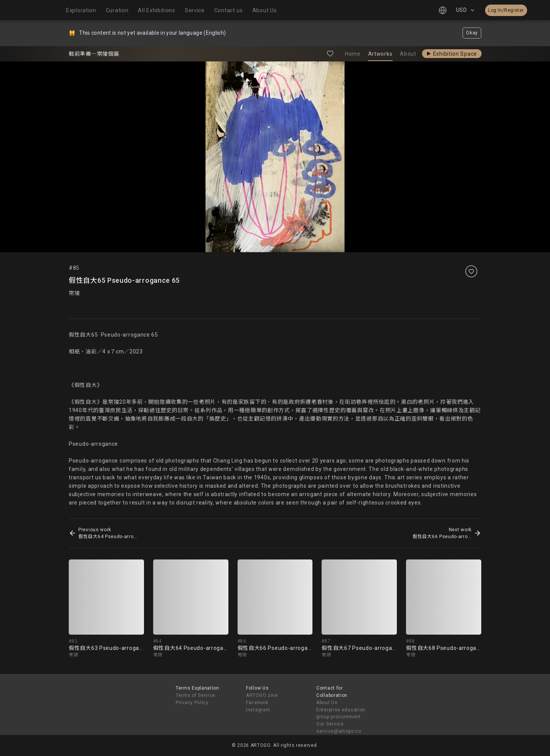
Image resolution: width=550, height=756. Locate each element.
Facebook (257, 703)
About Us (327, 703)
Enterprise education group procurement (341, 713)
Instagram (258, 710)
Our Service (330, 724)
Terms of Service (196, 695)
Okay (472, 33)
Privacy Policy (192, 703)
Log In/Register (506, 10)
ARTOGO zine (262, 695)
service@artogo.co (339, 731)
